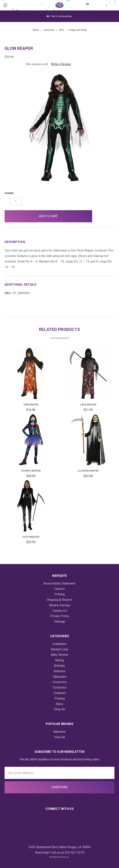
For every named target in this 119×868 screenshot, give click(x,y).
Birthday (60, 666)
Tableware (60, 677)
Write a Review (61, 64)
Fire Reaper (31, 405)
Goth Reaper (31, 537)
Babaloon (60, 732)
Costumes (60, 687)
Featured (60, 693)
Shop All (60, 709)
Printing (60, 594)
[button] (98, 216)
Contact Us (60, 611)
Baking (60, 660)
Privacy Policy (60, 616)
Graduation (60, 644)
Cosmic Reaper (31, 471)
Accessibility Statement (60, 583)
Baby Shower (60, 655)
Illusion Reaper (88, 471)
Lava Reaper (88, 405)
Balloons (60, 671)
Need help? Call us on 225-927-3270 (60, 853)
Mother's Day (60, 649)
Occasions (60, 682)
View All (60, 737)
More (60, 704)
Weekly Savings (60, 605)
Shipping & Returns (60, 600)
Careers (60, 589)
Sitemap (60, 622)
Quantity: (9, 193)
